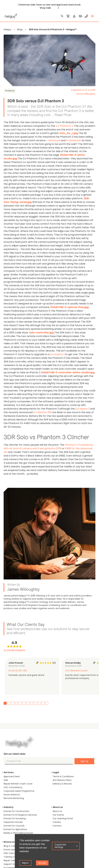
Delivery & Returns (62, 784)
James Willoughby (86, 94)
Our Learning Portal (63, 818)
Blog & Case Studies (14, 846)
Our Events (58, 815)
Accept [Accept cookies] (42, 863)
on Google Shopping (14, 650)
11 (43, 703)
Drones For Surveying (15, 818)
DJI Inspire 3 (57, 354)
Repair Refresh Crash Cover (18, 784)
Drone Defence (12, 795)
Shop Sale (45, 8)
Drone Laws (10, 850)
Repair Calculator (13, 860)
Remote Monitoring (14, 798)
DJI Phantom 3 (64, 126)
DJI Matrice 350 (42, 412)
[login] (74, 16)
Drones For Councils (14, 826)
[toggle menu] (92, 16)
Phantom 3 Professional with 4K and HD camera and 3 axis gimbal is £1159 (48, 447)
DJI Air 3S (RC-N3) (18, 671)
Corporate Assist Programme (19, 791)
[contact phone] (86, 16)
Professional (73, 140)
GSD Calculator (12, 853)
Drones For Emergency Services (20, 815)
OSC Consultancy (13, 787)
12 (47, 703)
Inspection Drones (13, 822)
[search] (62, 16)
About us (57, 811)
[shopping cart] (68, 16)
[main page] (11, 16)
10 (39, 703)
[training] (80, 16)
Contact (57, 826)
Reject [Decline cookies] (25, 863)
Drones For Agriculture (15, 829)
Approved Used (12, 776)
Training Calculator (14, 857)
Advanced (54, 140)
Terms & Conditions (63, 776)
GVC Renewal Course (76, 671)
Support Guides (12, 864)
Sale (6, 780)
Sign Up (84, 761)
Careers (57, 822)
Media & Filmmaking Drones (18, 833)
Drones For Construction (16, 811)
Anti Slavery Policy (62, 780)
